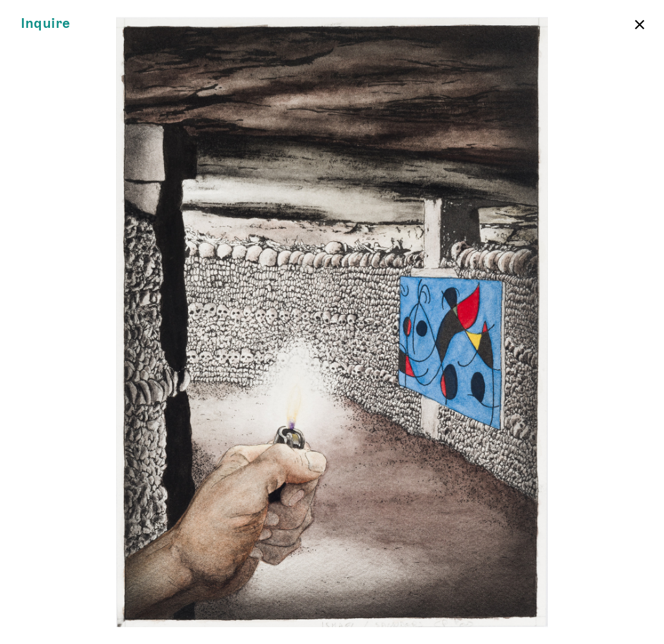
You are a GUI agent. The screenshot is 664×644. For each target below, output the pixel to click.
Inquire (46, 24)
